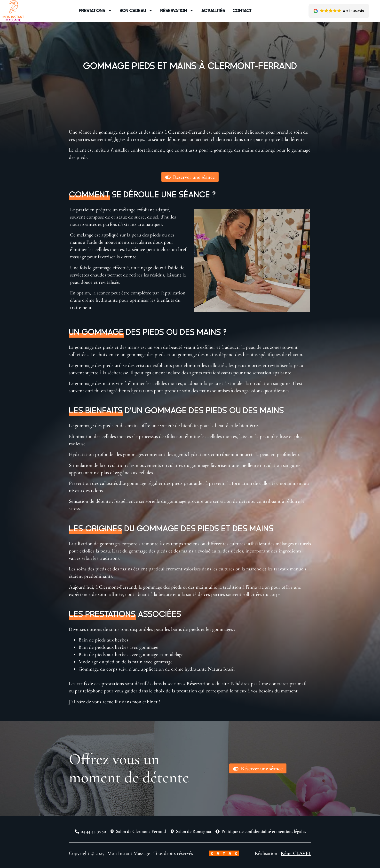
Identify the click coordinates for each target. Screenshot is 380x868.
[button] (339, 11)
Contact (242, 10)
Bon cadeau (136, 10)
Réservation (177, 10)
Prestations (95, 10)
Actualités (213, 10)
